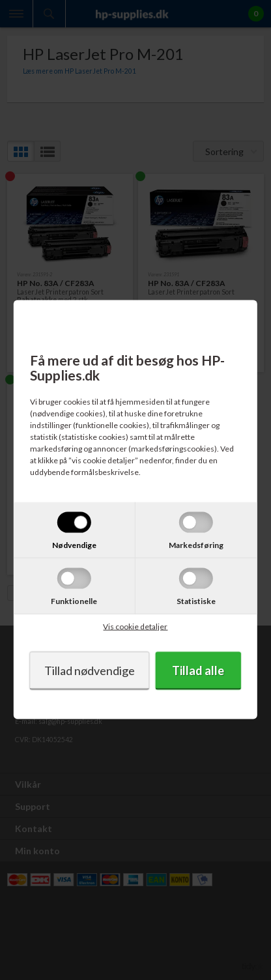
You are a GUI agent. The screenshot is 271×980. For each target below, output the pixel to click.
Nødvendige (74, 544)
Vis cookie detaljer (135, 626)
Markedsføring (196, 544)
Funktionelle (74, 600)
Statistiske (196, 600)
